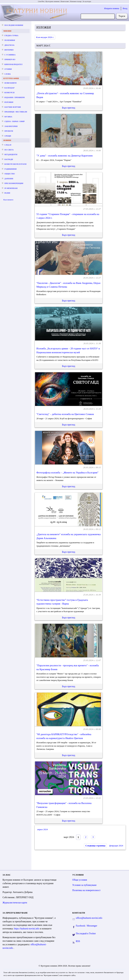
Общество (10, 174)
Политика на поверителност (86, 890)
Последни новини (14, 25)
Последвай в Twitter (86, 934)
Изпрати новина (112, 8)
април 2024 (42, 829)
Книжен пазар (76, 1)
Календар (9, 88)
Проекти (9, 131)
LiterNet (41, 1)
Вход (125, 8)
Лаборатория (11, 126)
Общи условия (80, 880)
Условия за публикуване (84, 885)
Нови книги (10, 83)
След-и (8, 145)
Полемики (10, 40)
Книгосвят (65, 1)
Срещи (8, 136)
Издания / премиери (14, 97)
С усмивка (10, 55)
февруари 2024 (116, 846)
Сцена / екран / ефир (14, 121)
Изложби (9, 102)
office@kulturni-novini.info (89, 918)
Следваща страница (95, 846)
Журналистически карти (15, 903)
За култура (87, 1)
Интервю (9, 50)
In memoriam (11, 188)
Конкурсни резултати (15, 164)
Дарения (9, 179)
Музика (8, 117)
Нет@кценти (11, 154)
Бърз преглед (68, 108)
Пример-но (10, 59)
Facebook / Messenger (87, 926)
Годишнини (10, 169)
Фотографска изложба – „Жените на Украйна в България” (67, 473)
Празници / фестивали (16, 112)
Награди (9, 159)
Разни (7, 193)
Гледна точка (11, 35)
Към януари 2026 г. (45, 37)
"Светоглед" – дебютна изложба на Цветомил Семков (65, 414)
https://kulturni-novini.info (27, 929)
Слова (8, 74)
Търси (122, 16)
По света (9, 150)
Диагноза (9, 45)
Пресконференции (14, 183)
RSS (78, 941)
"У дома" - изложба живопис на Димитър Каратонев (64, 156)
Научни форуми (13, 107)
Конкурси (9, 92)
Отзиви (8, 69)
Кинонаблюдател (13, 64)
